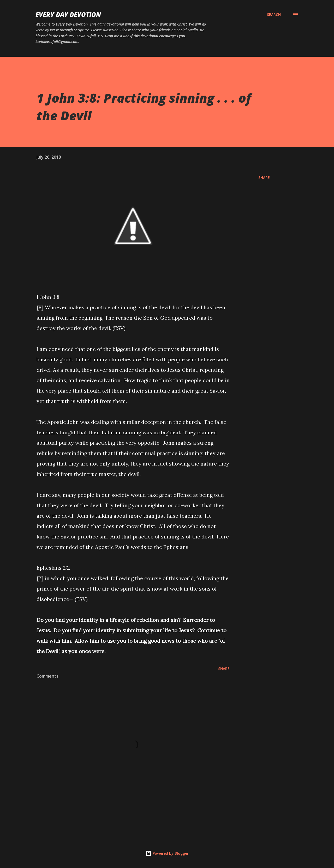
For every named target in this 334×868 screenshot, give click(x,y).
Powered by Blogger (167, 853)
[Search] (274, 15)
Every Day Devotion (68, 14)
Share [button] (264, 178)
